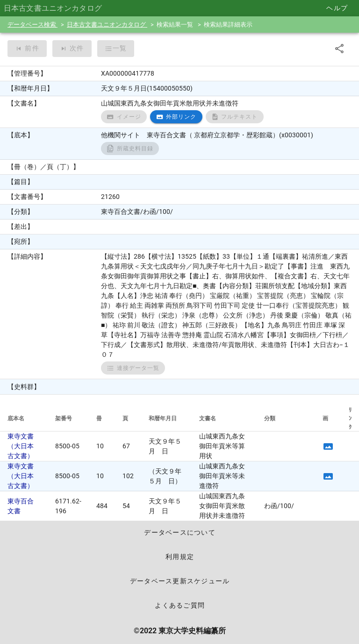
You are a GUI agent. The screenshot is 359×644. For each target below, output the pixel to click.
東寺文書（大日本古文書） (21, 446)
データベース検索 (32, 25)
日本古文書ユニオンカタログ (107, 25)
